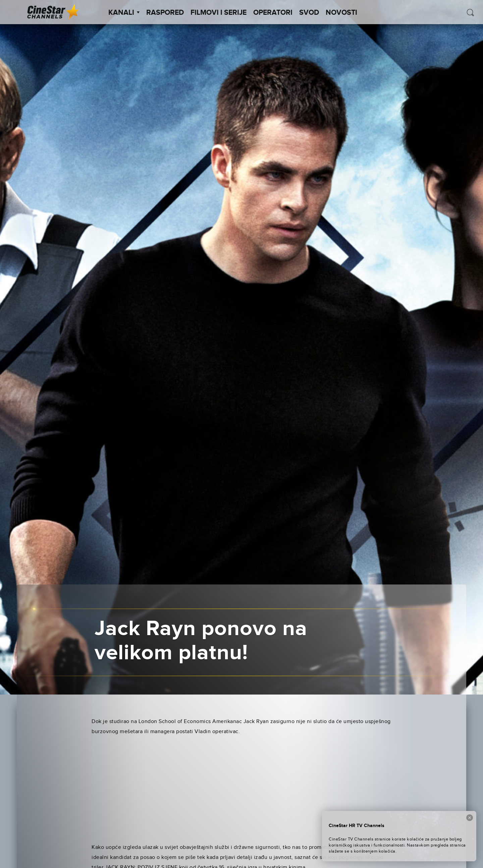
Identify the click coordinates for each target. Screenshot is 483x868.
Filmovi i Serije (219, 13)
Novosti (341, 13)
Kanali (124, 13)
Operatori (273, 13)
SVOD (309, 13)
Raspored (165, 13)
